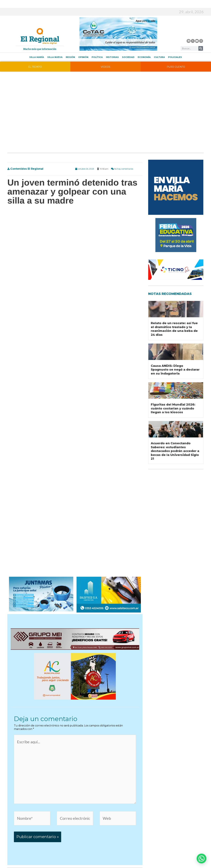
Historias (112, 57)
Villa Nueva (55, 57)
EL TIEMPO (35, 67)
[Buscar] (201, 48)
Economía (144, 57)
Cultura (159, 57)
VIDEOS (105, 67)
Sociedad (128, 57)
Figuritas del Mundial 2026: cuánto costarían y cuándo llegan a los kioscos (173, 408)
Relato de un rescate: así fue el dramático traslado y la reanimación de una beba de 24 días (174, 329)
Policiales (175, 57)
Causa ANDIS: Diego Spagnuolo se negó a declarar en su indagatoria (175, 370)
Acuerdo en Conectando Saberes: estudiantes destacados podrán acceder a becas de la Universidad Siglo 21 (175, 451)
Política (97, 57)
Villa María (37, 57)
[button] (202, 859)
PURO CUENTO (176, 67)
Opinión (83, 57)
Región (70, 57)
